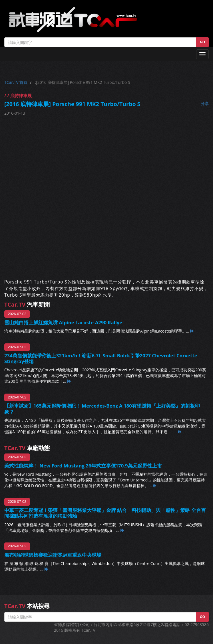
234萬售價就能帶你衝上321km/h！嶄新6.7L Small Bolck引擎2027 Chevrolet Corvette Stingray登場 (101, 358)
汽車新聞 (27, 304)
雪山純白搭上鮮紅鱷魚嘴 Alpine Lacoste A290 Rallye (63, 322)
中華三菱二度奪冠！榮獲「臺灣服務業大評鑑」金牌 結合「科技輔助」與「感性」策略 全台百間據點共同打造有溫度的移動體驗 (105, 513)
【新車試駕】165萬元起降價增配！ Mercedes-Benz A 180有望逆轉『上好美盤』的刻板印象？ (102, 409)
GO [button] (202, 42)
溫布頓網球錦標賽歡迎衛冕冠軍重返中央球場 (53, 555)
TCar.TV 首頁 (16, 82)
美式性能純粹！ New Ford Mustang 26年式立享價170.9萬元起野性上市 (83, 466)
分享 (205, 103)
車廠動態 (27, 448)
